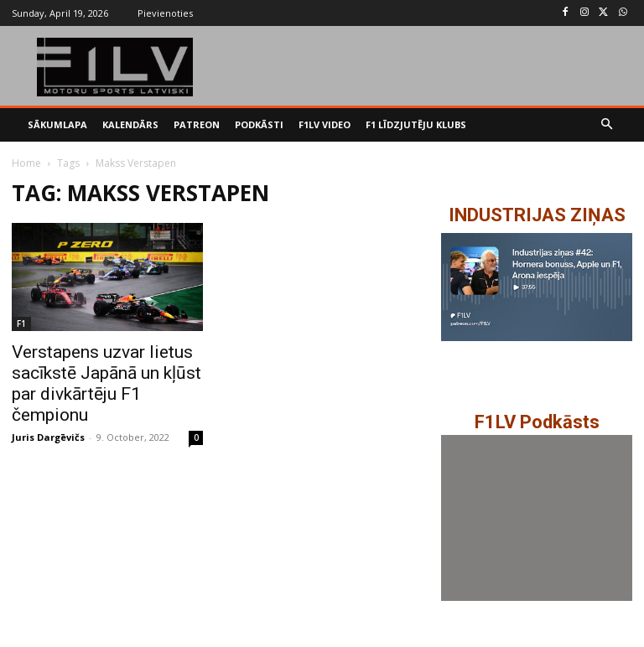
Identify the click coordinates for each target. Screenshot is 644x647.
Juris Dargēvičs (48, 437)
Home (26, 163)
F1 (21, 323)
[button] (608, 125)
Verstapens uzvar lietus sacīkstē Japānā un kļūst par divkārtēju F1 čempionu (106, 383)
